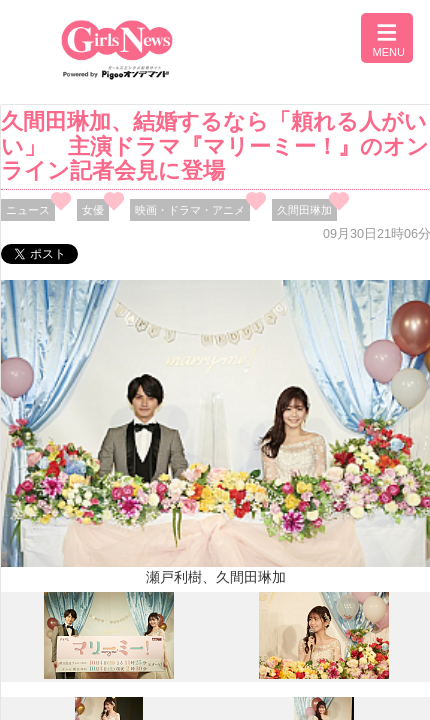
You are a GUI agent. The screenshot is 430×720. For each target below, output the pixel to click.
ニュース (28, 210)
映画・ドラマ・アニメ (190, 210)
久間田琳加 (304, 210)
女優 (93, 210)
